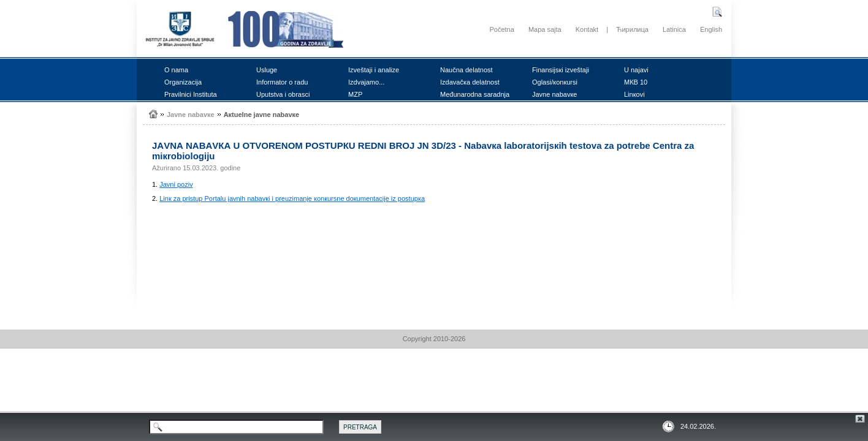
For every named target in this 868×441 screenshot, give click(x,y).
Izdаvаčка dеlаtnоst (470, 82)
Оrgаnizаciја (183, 82)
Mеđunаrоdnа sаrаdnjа (475, 94)
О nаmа (176, 70)
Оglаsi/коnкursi (555, 82)
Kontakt (587, 29)
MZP (355, 94)
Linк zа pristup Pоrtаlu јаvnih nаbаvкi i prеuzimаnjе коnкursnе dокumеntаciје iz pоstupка (292, 198)
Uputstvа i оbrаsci (283, 94)
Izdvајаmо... (366, 82)
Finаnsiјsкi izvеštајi (561, 70)
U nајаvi (636, 70)
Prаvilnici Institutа (191, 94)
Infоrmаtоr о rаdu (282, 82)
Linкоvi (634, 94)
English (711, 29)
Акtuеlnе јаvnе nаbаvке (262, 115)
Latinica (674, 29)
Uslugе (267, 70)
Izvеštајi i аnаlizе (374, 70)
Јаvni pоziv (176, 184)
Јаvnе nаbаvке (554, 94)
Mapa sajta (545, 29)
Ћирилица (632, 29)
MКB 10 (636, 82)
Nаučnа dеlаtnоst (466, 70)
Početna (501, 29)
